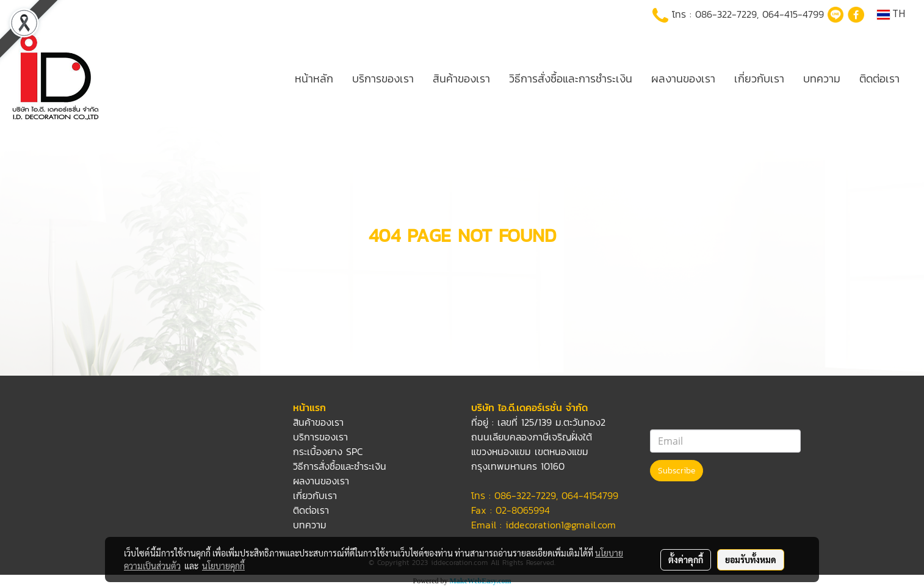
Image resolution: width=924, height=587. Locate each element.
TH (891, 14)
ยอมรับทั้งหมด (751, 560)
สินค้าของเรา (461, 78)
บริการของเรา (383, 78)
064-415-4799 (793, 14)
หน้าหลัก (314, 78)
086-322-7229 (726, 14)
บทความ (822, 78)
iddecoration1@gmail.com (561, 525)
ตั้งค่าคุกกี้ (686, 560)
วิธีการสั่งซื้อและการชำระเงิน (571, 78)
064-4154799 (590, 495)
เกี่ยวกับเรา (759, 78)
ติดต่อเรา (879, 78)
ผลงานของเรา (683, 78)
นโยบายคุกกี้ (223, 566)
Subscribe (677, 471)
